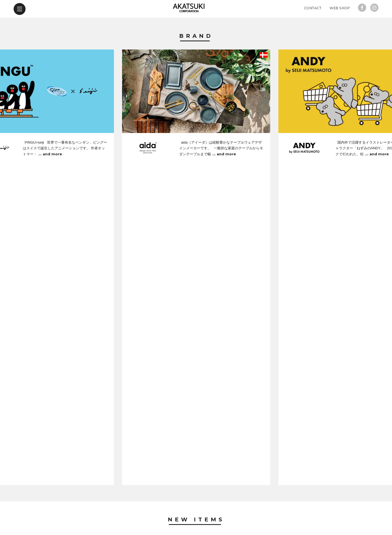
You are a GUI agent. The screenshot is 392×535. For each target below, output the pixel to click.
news (153, 504)
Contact (313, 26)
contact (232, 504)
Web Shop (340, 26)
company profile (191, 504)
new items (122, 504)
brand (91, 504)
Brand (196, 54)
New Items (196, 215)
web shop (266, 504)
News (196, 344)
